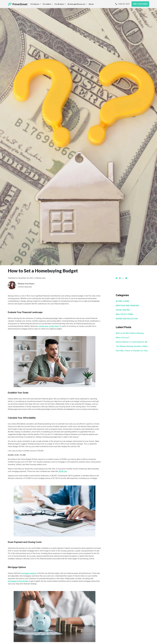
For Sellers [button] (47, 4)
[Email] (126, 278)
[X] (123, 278)
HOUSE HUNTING (123, 310)
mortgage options (29, 573)
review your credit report (49, 326)
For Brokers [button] (60, 4)
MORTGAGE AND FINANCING (127, 306)
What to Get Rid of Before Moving (130, 333)
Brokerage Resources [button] (77, 4)
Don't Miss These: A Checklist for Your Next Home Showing (132, 351)
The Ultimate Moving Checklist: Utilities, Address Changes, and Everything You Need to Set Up (132, 346)
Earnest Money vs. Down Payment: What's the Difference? (132, 342)
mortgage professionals (18, 581)
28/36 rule (63, 471)
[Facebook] (117, 278)
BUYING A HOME (122, 301)
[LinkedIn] (120, 278)
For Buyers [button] (35, 4)
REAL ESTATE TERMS (125, 314)
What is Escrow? (123, 338)
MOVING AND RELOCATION (127, 319)
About (91, 4)
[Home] (18, 4)
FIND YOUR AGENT (140, 4)
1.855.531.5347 (123, 4)
